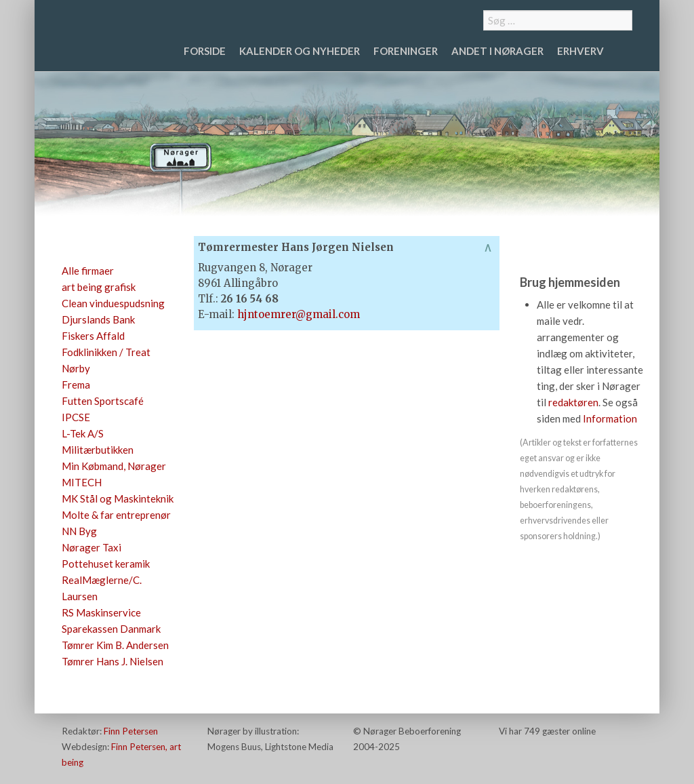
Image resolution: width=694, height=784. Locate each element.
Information (610, 418)
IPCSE (76, 417)
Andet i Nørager (497, 51)
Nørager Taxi (91, 547)
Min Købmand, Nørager (114, 466)
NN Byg (79, 531)
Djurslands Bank (98, 319)
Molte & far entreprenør (116, 515)
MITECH (82, 482)
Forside (205, 51)
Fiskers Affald (93, 336)
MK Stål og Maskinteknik (118, 498)
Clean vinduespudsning (113, 303)
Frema (76, 385)
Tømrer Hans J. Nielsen (113, 661)
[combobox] (558, 20)
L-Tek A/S (83, 433)
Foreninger (406, 51)
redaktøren (573, 402)
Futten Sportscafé (103, 401)
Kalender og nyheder (300, 51)
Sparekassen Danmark (111, 629)
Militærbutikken (98, 450)
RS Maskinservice (101, 612)
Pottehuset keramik (106, 564)
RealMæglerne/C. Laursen (102, 588)
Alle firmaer (88, 271)
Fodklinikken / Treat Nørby (106, 360)
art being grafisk (99, 287)
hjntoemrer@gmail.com (299, 314)
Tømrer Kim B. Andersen (115, 645)
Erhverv (580, 51)
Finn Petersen (131, 731)
